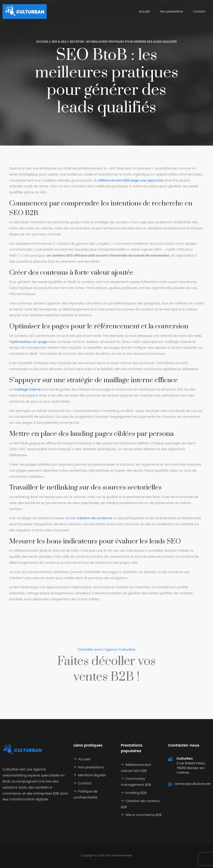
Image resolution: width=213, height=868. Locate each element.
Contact (199, 11)
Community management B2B (136, 782)
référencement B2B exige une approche (131, 180)
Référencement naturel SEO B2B (136, 768)
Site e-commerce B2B (144, 815)
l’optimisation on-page (28, 342)
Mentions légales (92, 775)
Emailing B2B (136, 793)
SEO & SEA (59, 42)
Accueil (144, 11)
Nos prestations (172, 11)
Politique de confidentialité (85, 794)
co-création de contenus (91, 518)
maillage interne (27, 389)
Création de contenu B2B (140, 804)
